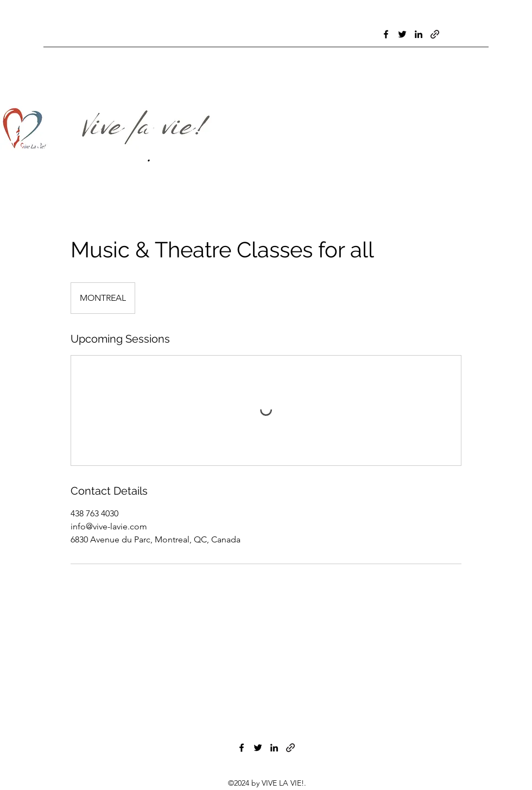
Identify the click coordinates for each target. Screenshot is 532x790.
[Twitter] (402, 34)
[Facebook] (386, 34)
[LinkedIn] (419, 34)
